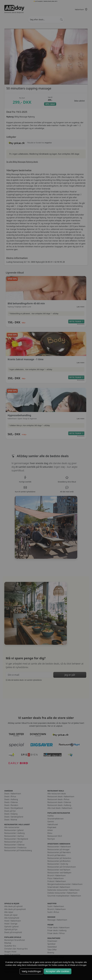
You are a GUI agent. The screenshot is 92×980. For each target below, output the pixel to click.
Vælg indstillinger (31, 971)
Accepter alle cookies (58, 971)
